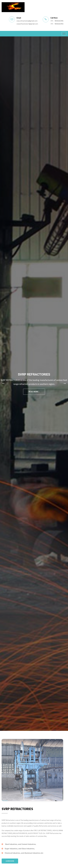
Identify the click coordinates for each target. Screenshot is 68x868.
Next (65, 384)
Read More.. (34, 392)
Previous (3, 384)
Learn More (10, 861)
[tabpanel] (34, 384)
